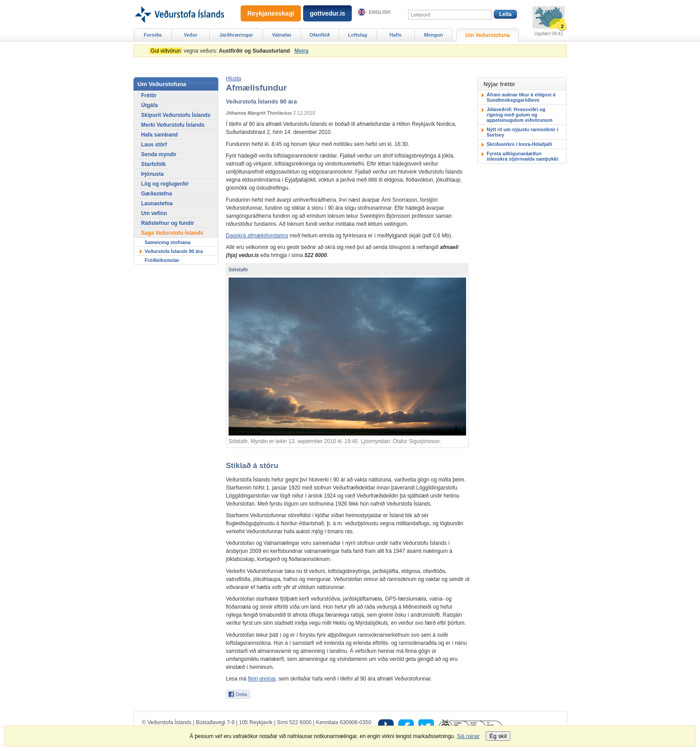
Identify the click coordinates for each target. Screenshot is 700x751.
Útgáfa (149, 105)
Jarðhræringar (236, 35)
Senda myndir (159, 154)
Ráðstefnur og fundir (168, 223)
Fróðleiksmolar (162, 260)
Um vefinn (154, 213)
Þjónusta (152, 174)
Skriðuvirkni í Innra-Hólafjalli (519, 144)
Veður (191, 35)
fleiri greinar (262, 679)
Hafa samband (159, 135)
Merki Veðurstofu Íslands (173, 125)
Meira (301, 51)
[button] (233, 79)
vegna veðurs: (221, 51)
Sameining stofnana (168, 242)
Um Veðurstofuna (487, 35)
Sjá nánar (468, 736)
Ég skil (498, 736)
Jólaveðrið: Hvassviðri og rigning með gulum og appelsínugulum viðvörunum (520, 115)
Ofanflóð (319, 35)
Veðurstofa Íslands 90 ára (174, 251)
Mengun (433, 35)
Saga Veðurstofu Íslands (172, 233)
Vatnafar (282, 35)
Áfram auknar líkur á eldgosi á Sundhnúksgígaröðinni (521, 97)
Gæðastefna (156, 194)
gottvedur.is (327, 13)
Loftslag (358, 35)
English (380, 12)
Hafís (396, 35)
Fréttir (149, 95)
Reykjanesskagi (271, 13)
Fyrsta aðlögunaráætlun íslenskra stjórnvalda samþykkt (522, 156)
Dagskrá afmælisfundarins (257, 236)
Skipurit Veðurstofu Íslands (176, 115)
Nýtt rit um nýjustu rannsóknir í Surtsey (522, 132)
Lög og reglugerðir (165, 184)
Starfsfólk (153, 164)
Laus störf (154, 145)
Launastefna (157, 203)
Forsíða (153, 35)
